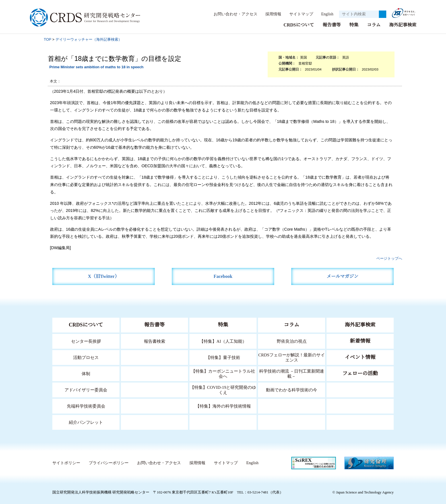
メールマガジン (342, 276)
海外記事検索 (403, 25)
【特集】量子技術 (223, 357)
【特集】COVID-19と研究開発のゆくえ (223, 390)
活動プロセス (86, 357)
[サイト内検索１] (359, 14)
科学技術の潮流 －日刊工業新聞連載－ (292, 373)
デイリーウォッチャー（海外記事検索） (89, 39)
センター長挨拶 (86, 341)
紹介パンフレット (86, 422)
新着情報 (360, 341)
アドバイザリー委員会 (86, 390)
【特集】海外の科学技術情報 (223, 406)
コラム (374, 25)
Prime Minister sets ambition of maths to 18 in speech (96, 67)
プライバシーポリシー (108, 463)
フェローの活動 (360, 373)
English (326, 14)
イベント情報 (360, 357)
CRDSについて (299, 25)
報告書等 (332, 25)
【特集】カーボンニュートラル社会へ (223, 373)
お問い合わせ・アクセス (233, 14)
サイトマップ (298, 14)
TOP (48, 39)
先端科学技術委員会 (86, 406)
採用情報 (271, 14)
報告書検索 (155, 341)
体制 (86, 373)
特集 (354, 25)
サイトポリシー (66, 463)
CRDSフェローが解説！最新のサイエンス (292, 357)
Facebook (223, 276)
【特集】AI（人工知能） (223, 341)
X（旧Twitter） (104, 276)
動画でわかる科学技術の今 (292, 390)
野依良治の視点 (292, 341)
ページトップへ (389, 258)
